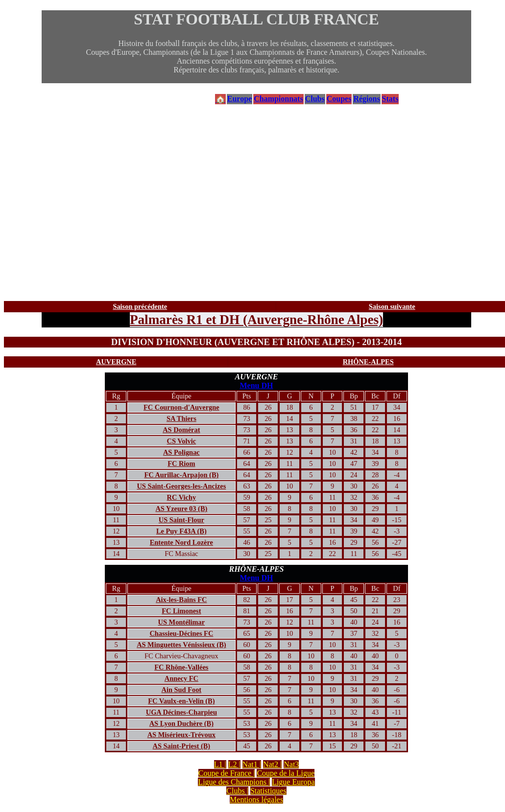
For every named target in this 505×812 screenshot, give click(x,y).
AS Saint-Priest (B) (182, 746)
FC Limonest (181, 611)
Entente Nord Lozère (181, 542)
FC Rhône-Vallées (181, 667)
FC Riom (181, 464)
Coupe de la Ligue (286, 773)
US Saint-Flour (181, 520)
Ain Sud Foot (182, 690)
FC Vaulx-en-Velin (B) (181, 701)
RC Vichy (182, 497)
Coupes (339, 99)
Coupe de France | (227, 773)
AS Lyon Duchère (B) (181, 723)
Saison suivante (392, 306)
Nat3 (291, 764)
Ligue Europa (293, 782)
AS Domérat (181, 430)
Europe (240, 99)
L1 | (220, 764)
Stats (390, 99)
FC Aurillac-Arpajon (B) (181, 475)
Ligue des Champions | (234, 782)
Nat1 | (252, 764)
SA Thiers (181, 418)
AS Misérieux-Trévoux (181, 735)
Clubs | (237, 791)
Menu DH (257, 385)
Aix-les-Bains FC (181, 600)
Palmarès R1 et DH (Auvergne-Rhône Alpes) (256, 320)
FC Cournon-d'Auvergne (181, 407)
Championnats (278, 99)
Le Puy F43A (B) (181, 531)
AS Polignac (181, 452)
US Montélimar (182, 622)
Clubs (315, 99)
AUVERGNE (116, 362)
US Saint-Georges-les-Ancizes (181, 486)
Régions (366, 99)
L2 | (234, 764)
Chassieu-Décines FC (181, 633)
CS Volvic (182, 441)
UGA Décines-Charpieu (181, 712)
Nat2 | (272, 764)
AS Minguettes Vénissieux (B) (181, 645)
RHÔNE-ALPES (368, 362)
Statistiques (268, 791)
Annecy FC (181, 678)
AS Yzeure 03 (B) (181, 509)
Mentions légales (256, 800)
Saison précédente (140, 306)
